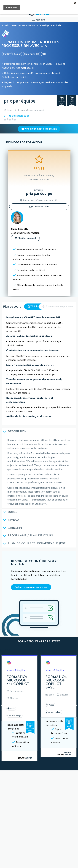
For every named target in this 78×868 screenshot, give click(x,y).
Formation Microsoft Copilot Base (57, 682)
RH (43, 54)
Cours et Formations (19, 25)
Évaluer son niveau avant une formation (26, 833)
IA (38, 54)
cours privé (29, 54)
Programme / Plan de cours (27, 536)
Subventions (11, 839)
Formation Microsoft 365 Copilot (18, 681)
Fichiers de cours (13, 821)
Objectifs (12, 528)
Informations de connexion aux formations (28, 827)
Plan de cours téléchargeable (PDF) (34, 544)
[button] (15, 691)
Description (14, 432)
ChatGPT (7, 54)
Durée (10, 513)
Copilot (18, 54)
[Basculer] (74, 833)
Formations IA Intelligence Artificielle (45, 25)
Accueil (5, 25)
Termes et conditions (16, 845)
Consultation (12, 863)
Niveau (10, 520)
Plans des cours (13, 815)
